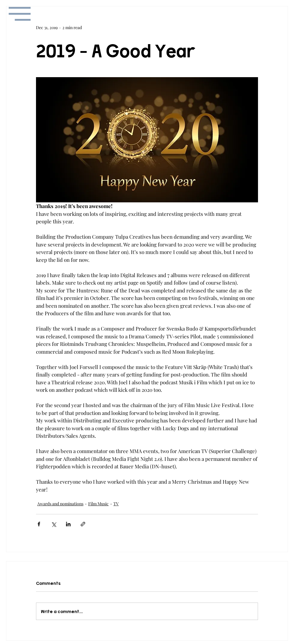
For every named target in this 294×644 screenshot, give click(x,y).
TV (116, 504)
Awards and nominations (60, 504)
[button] (20, 14)
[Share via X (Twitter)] (54, 524)
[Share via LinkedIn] (68, 524)
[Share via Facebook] (39, 524)
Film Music (98, 504)
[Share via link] (83, 524)
